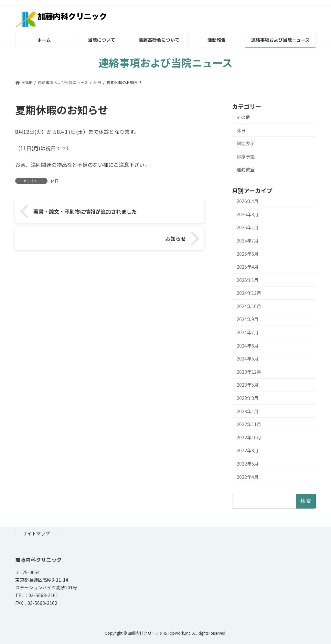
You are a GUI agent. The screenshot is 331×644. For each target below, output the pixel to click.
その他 (243, 117)
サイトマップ (36, 533)
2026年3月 (248, 214)
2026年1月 (248, 227)
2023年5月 (248, 385)
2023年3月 (248, 398)
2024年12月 (249, 293)
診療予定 (246, 156)
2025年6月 (248, 254)
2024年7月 (248, 332)
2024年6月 (248, 346)
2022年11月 (249, 424)
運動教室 (246, 169)
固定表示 (246, 143)
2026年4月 (248, 201)
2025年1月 (248, 280)
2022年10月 (249, 437)
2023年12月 (249, 372)
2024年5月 (248, 359)
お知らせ (187, 215)
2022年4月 (248, 477)
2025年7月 (248, 241)
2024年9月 (248, 319)
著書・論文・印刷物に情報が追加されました (67, 215)
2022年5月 (248, 464)
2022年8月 (248, 450)
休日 (55, 181)
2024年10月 (249, 306)
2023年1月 (248, 411)
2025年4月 (248, 267)
